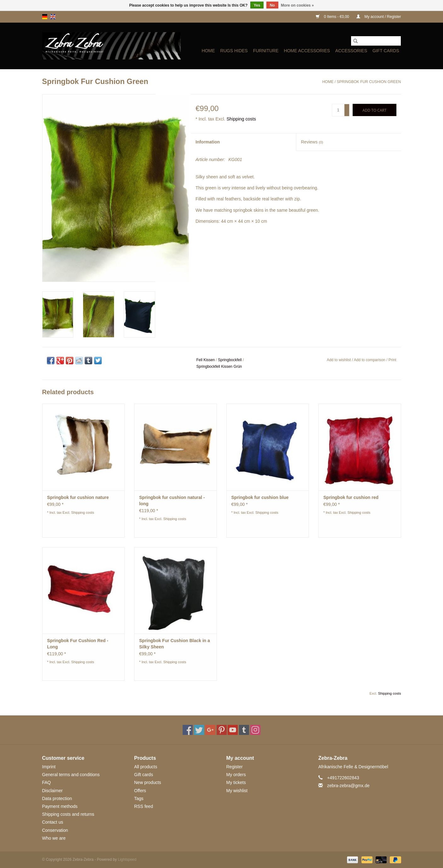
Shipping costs (241, 119)
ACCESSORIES (351, 51)
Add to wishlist (339, 360)
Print (392, 360)
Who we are (54, 838)
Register (235, 767)
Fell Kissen (206, 360)
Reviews (312, 142)
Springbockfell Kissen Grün (219, 367)
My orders (236, 775)
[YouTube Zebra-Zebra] (233, 730)
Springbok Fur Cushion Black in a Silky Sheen (175, 644)
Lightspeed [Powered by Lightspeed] (127, 860)
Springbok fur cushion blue (260, 497)
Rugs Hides (234, 51)
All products (146, 767)
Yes (257, 5)
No (272, 5)
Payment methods (60, 806)
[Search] (376, 41)
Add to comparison (370, 360)
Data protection (57, 798)
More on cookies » (297, 5)
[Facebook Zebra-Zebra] (188, 730)
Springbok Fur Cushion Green (369, 82)
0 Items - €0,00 (333, 17)
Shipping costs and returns (68, 814)
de (45, 17)
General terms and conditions (71, 775)
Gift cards (386, 51)
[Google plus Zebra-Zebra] (210, 730)
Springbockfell (230, 360)
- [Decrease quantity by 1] (347, 113)
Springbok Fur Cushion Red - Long (78, 644)
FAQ (47, 782)
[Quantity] (338, 110)
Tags (139, 798)
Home (208, 51)
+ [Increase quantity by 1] (347, 107)
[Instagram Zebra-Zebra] (255, 730)
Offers (140, 791)
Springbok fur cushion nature (78, 497)
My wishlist (237, 791)
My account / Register (379, 17)
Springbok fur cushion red (351, 497)
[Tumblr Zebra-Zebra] (244, 730)
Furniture (266, 51)
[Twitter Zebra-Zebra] (199, 730)
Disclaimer (52, 791)
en (53, 17)
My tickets (236, 782)
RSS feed (144, 806)
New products (148, 782)
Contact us (53, 822)
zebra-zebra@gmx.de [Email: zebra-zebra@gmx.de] (348, 786)
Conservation (55, 830)
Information (208, 142)
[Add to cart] (374, 110)
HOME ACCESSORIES (307, 51)
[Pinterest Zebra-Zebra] (222, 730)
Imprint (49, 767)
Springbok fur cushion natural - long (172, 501)
